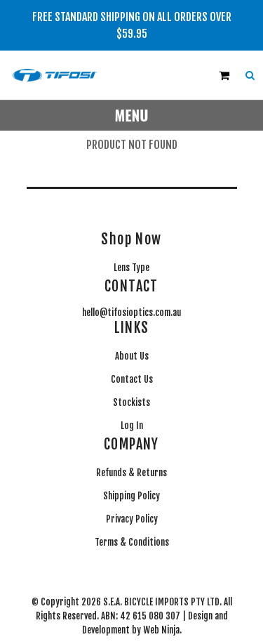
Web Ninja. (162, 630)
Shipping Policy (131, 496)
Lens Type (131, 268)
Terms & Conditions (132, 542)
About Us (132, 356)
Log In (132, 426)
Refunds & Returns (131, 473)
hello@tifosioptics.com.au (131, 313)
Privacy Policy (132, 519)
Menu (132, 115)
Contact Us (132, 379)
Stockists (131, 402)
